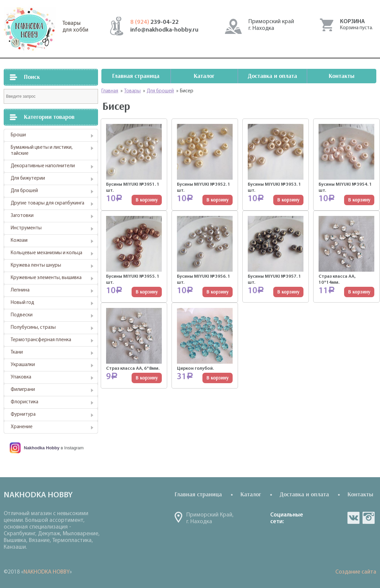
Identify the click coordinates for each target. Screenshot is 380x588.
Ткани (17, 352)
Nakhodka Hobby (42, 448)
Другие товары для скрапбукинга (47, 203)
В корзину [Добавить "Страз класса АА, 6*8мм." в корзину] (147, 378)
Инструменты (26, 228)
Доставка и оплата (272, 76)
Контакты (342, 76)
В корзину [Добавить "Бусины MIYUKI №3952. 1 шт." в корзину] (218, 200)
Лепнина (20, 290)
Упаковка (21, 377)
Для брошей (24, 191)
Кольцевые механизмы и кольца (46, 253)
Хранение (22, 427)
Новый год (22, 303)
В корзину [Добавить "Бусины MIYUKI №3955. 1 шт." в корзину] (147, 292)
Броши (18, 135)
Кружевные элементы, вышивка (46, 278)
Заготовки (22, 216)
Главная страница (136, 76)
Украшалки (23, 365)
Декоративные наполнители (43, 166)
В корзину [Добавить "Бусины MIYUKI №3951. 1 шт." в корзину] (147, 200)
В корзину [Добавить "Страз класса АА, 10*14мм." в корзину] (359, 292)
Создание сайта (356, 572)
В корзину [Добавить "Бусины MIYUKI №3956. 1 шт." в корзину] (218, 292)
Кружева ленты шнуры (36, 265)
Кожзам (19, 241)
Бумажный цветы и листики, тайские (42, 151)
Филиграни (23, 390)
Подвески (22, 315)
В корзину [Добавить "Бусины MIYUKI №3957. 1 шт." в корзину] (288, 292)
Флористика (25, 402)
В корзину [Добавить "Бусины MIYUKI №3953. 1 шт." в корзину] (288, 200)
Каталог (204, 76)
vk (353, 518)
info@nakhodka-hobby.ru (164, 30)
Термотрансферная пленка (41, 340)
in (369, 518)
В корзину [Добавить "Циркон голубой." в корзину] (218, 378)
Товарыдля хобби (75, 27)
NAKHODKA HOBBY (46, 572)
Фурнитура (23, 415)
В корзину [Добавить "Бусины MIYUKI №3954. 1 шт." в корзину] (359, 200)
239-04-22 (154, 22)
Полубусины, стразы (33, 328)
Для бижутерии (28, 178)
